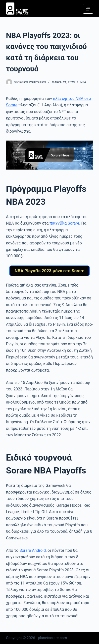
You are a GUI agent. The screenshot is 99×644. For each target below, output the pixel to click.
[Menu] (88, 9)
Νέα (83, 82)
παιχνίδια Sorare (64, 223)
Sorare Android (33, 550)
